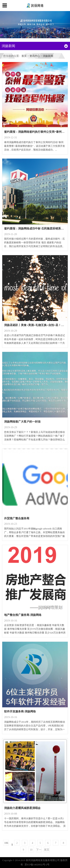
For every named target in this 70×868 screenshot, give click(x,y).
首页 (24, 56)
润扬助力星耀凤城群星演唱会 (22, 808)
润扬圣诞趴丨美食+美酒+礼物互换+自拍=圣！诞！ (35, 325)
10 (31, 850)
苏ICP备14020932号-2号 (37, 865)
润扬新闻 (48, 56)
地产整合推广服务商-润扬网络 (23, 615)
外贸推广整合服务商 (17, 518)
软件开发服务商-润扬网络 (20, 711)
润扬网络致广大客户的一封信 (22, 422)
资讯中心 (35, 56)
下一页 (39, 850)
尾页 (47, 850)
